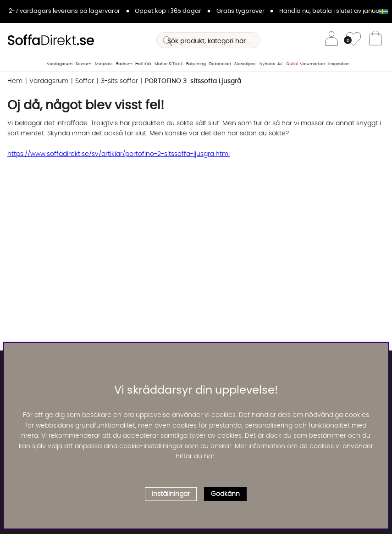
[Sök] (209, 40)
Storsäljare (245, 64)
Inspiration (339, 64)
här (209, 456)
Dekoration (220, 64)
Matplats (104, 64)
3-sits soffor (119, 81)
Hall (139, 64)
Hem (15, 81)
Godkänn (225, 494)
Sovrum (83, 64)
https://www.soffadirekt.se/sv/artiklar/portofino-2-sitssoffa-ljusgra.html (119, 154)
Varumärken (312, 64)
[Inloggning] (331, 40)
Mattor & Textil (168, 64)
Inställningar (171, 494)
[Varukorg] (375, 40)
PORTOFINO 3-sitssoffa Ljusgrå (193, 81)
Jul (280, 64)
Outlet (292, 64)
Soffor (85, 81)
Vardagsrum (60, 64)
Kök (148, 64)
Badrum (124, 64)
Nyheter (268, 64)
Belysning (196, 64)
